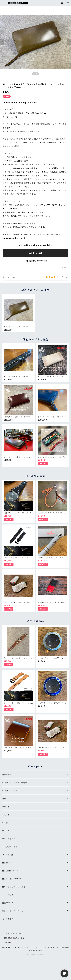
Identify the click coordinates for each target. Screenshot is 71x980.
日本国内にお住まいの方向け (35, 261)
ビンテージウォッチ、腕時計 (15, 783)
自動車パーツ (8, 903)
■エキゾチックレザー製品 (14, 887)
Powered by (36, 955)
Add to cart (36, 253)
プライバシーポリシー (13, 934)
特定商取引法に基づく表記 (14, 938)
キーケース (7, 823)
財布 (4, 799)
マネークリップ (9, 839)
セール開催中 (8, 919)
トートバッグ (8, 895)
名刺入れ (6, 815)
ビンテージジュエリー (12, 791)
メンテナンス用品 (10, 847)
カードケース (8, 831)
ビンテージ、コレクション (14, 911)
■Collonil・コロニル (12, 879)
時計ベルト (7, 775)
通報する (65, 267)
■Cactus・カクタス (11, 871)
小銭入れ (6, 807)
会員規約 (8, 942)
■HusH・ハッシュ (11, 863)
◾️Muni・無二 (9, 855)
